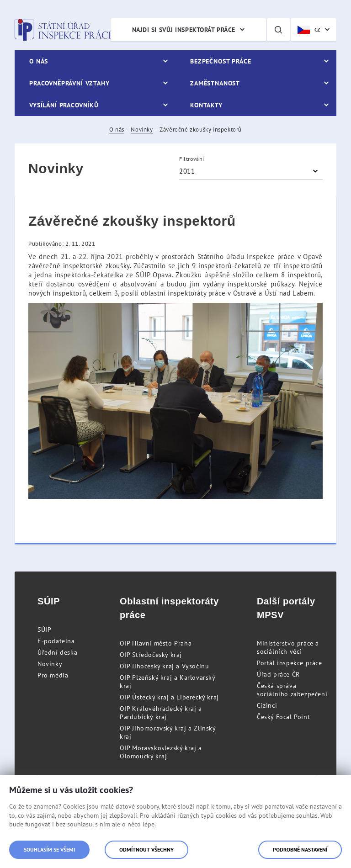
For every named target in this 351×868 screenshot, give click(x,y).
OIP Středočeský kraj (151, 655)
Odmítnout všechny (146, 849)
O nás (117, 130)
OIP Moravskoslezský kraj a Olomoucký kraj (161, 752)
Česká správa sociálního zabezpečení (292, 690)
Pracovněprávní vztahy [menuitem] (69, 83)
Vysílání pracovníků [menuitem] (64, 105)
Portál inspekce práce (290, 663)
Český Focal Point (283, 717)
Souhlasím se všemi (49, 849)
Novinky (142, 130)
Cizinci (267, 705)
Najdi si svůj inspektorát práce (184, 30)
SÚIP (44, 630)
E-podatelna (56, 641)
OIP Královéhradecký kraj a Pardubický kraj (161, 713)
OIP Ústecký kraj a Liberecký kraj (169, 697)
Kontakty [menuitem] (206, 105)
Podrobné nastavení (300, 849)
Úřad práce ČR (278, 674)
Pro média (53, 675)
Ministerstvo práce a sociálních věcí (288, 647)
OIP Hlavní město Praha (156, 643)
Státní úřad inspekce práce (64, 30)
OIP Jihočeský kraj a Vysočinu (164, 666)
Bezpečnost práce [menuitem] (221, 61)
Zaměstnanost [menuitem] (215, 83)
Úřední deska (57, 652)
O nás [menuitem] (39, 61)
